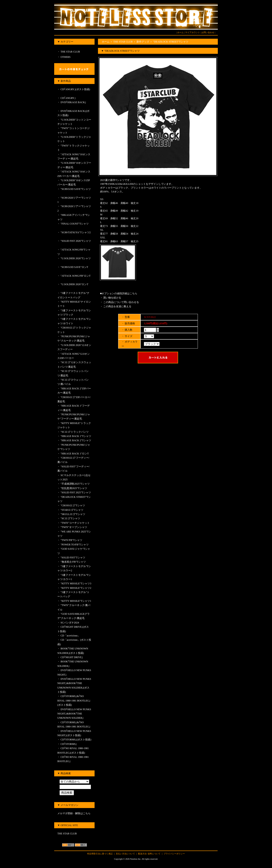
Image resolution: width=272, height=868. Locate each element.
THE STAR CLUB (70, 52)
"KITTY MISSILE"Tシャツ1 (76, 601)
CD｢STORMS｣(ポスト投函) (76, 740)
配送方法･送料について (149, 854)
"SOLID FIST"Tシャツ (73, 558)
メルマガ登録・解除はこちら (74, 813)
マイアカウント (193, 32)
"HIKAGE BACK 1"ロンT (75, 454)
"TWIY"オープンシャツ (75, 527)
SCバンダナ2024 (70, 623)
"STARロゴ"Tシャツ (72, 510)
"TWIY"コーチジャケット (75, 523)
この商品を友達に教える (117, 306)
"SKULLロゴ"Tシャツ (73, 514)
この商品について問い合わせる (121, 302)
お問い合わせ (208, 32)
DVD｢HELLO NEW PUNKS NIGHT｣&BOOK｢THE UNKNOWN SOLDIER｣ (74, 714)
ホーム (180, 32)
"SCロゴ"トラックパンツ (75, 432)
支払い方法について (125, 854)
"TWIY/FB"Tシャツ (71, 540)
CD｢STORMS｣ (69, 744)
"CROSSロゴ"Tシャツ (73, 505)
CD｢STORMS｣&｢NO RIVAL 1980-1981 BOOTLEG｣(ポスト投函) (74, 701)
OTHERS (65, 57)
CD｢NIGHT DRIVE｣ (72, 657)
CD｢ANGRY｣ (71, 98)
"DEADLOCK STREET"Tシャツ (171, 42)
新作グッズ (143, 42)
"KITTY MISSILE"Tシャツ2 (76, 588)
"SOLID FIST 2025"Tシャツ (76, 492)
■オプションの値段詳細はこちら (119, 293)
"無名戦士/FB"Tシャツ (73, 562)
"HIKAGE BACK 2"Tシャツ (76, 440)
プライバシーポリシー (174, 854)
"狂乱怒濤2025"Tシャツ (74, 488)
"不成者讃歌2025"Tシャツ (75, 484)
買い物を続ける (112, 298)
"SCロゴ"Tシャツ (70, 518)
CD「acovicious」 (70, 636)
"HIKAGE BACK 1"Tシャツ (76, 436)
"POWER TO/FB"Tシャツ (75, 545)
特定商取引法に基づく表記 (100, 854)
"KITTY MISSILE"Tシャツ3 (76, 583)
